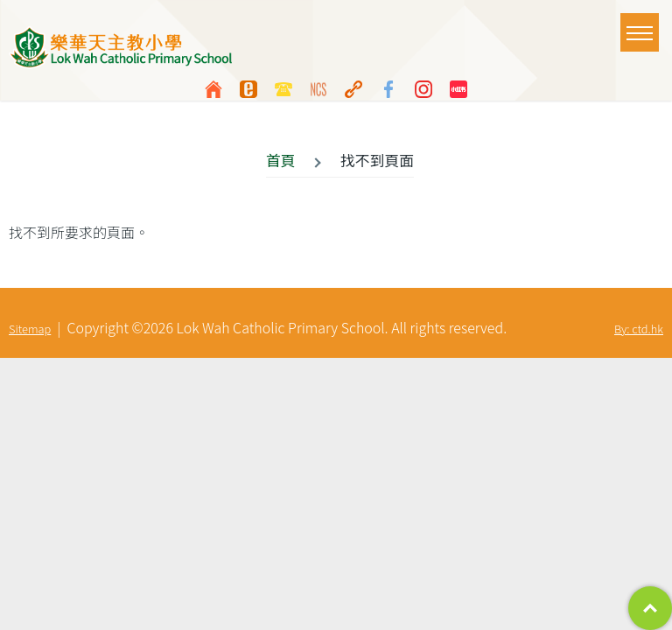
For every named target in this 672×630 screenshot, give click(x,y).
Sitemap (30, 329)
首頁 (281, 160)
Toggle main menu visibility (643, 24)
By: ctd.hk (639, 329)
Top (650, 608)
